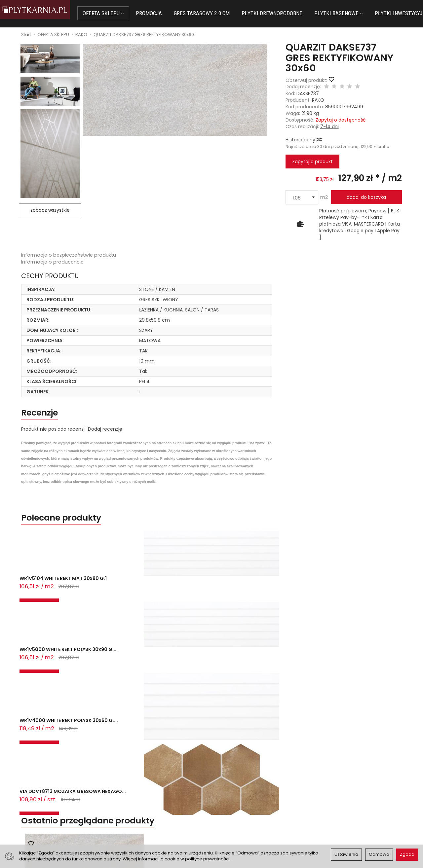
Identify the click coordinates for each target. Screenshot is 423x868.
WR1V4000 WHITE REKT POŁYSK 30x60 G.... (203, 593)
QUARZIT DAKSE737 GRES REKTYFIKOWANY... (85, 707)
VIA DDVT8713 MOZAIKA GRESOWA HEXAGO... (283, 593)
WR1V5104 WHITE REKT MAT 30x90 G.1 (53, 593)
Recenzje (46, 415)
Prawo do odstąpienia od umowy (156, 812)
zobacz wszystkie (50, 210)
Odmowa (379, 854)
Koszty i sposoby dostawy (148, 820)
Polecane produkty (73, 524)
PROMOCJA (160, 13)
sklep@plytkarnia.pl (47, 803)
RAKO (318, 100)
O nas (222, 796)
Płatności (129, 804)
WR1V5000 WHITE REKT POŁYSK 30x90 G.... (125, 593)
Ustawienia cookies (140, 828)
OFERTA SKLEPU (115, 13)
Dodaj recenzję (105, 433)
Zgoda (407, 854)
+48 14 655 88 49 (44, 811)
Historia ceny (303, 140)
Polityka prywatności (239, 812)
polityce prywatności (207, 859)
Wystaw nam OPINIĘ (238, 820)
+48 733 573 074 (44, 819)
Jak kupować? (135, 796)
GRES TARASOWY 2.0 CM (213, 13)
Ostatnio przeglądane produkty (108, 621)
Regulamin (228, 804)
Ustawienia (346, 854)
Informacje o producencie (53, 262)
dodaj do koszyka (366, 197)
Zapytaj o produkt (312, 162)
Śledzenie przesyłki (43, 827)
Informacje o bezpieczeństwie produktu (70, 255)
